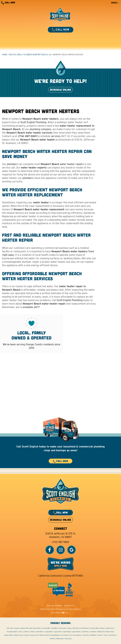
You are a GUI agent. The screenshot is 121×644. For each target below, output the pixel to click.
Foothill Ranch (85, 628)
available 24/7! (31, 307)
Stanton (100, 635)
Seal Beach (93, 635)
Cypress (69, 628)
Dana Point (76, 628)
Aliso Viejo (10, 628)
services (56, 136)
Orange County (34, 635)
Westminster (60, 639)
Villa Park (52, 639)
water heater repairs (72, 164)
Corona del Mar (45, 628)
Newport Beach (9, 635)
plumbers (12, 164)
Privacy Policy (69, 606)
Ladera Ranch (40, 632)
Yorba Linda (68, 639)
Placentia (42, 635)
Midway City (101, 632)
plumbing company (40, 129)
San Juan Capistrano (76, 635)
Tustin (105, 635)
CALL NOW (8, 3)
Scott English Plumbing (33, 122)
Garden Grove (110, 628)
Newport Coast (19, 635)
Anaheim (17, 628)
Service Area (15, 55)
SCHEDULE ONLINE (60, 90)
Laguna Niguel (66, 632)
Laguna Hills (58, 632)
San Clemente (65, 635)
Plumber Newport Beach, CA (37, 55)
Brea (31, 628)
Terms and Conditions (55, 606)
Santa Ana (86, 635)
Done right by (60, 613)
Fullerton (102, 628)
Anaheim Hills (24, 628)
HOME (5, 55)
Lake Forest (85, 632)
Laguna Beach (49, 632)
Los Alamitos (93, 632)
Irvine (20, 632)
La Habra (26, 632)
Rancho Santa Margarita (53, 635)
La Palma (32, 632)
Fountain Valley (94, 628)
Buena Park (37, 628)
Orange (26, 635)
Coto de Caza (62, 628)
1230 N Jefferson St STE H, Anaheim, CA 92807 (60, 535)
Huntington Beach (12, 632)
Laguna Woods (76, 632)
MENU (115, 3)
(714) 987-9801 (60, 542)
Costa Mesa (54, 628)
